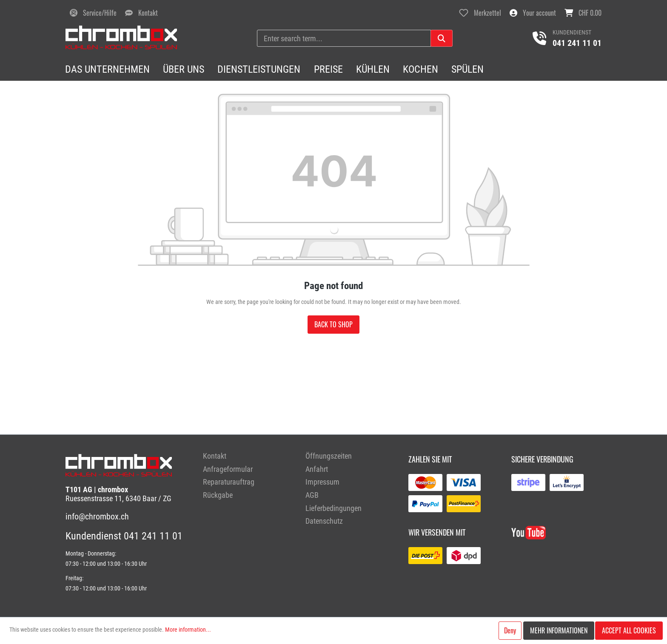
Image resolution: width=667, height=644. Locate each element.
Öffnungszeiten (329, 456)
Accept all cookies (629, 630)
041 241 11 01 (577, 43)
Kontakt (215, 456)
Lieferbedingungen (333, 508)
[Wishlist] (480, 13)
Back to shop (333, 324)
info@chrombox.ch (97, 516)
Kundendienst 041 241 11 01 (124, 536)
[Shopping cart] (583, 13)
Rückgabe (218, 495)
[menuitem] (248, 456)
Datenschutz (324, 521)
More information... (188, 630)
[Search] (442, 38)
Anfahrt (317, 469)
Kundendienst (572, 32)
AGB (312, 495)
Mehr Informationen (559, 630)
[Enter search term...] (344, 38)
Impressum (322, 482)
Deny (510, 630)
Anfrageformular (228, 469)
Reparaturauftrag (229, 482)
